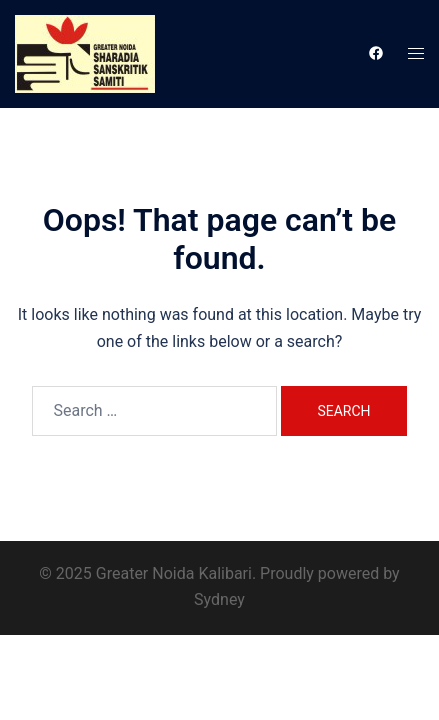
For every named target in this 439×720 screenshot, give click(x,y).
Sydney (219, 599)
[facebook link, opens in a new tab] (375, 53)
